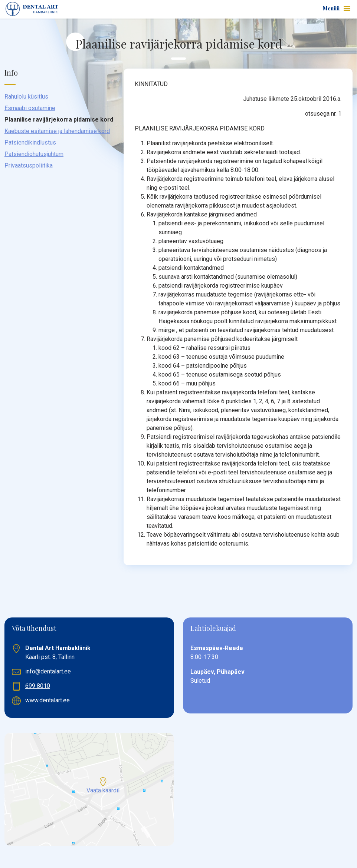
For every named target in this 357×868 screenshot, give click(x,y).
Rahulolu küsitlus (26, 97)
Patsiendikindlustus (30, 143)
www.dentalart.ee (48, 700)
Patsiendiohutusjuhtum (34, 154)
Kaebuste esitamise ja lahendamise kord (57, 131)
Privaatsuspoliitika (29, 165)
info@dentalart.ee (48, 671)
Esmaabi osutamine (30, 108)
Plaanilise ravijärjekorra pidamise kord (59, 120)
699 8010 (38, 686)
